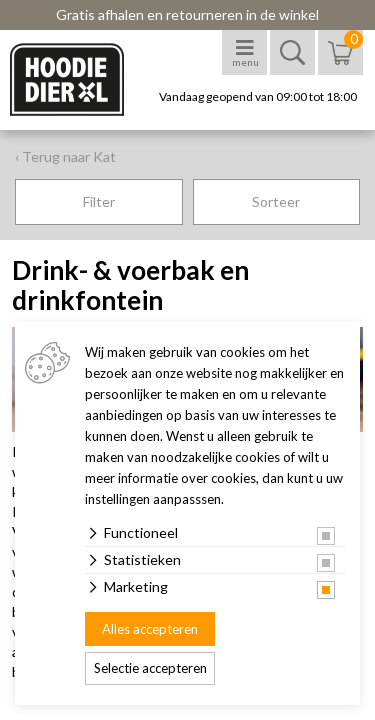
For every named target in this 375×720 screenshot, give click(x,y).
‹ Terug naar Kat (65, 156)
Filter (99, 201)
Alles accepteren (150, 629)
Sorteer (276, 201)
